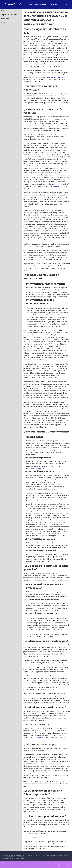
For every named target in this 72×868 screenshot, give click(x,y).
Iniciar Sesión (54, 4)
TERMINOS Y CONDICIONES (62, 863)
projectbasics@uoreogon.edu (34, 738)
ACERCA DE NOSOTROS (63, 866)
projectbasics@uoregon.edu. (45, 689)
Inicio (3, 11)
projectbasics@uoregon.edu (57, 77)
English (65, 4)
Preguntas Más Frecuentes (36, 4)
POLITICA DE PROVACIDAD (43, 863)
